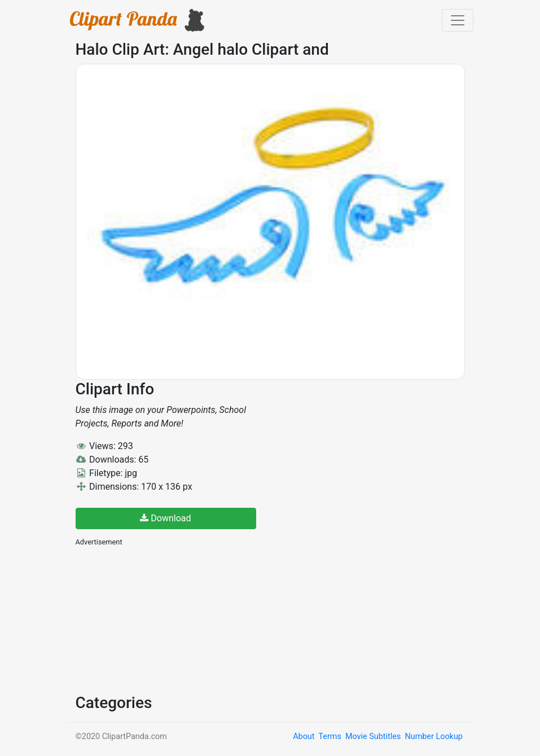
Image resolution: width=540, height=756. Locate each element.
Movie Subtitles (373, 737)
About (304, 737)
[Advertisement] (160, 619)
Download (165, 518)
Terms (330, 737)
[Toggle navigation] (458, 20)
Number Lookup (433, 737)
